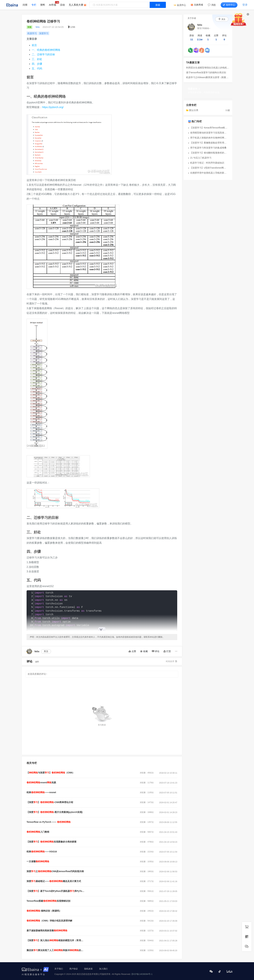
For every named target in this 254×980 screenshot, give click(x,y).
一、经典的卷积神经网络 (46, 50)
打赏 (167, 651)
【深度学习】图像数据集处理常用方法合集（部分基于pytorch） (209, 143)
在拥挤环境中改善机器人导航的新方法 (209, 173)
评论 (156, 651)
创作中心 (229, 5)
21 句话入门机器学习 (201, 158)
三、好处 (37, 59)
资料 (43, 5)
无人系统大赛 (76, 5)
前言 (34, 45)
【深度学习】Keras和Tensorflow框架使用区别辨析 (209, 128)
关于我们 (59, 969)
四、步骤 (37, 64)
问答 (25, 5)
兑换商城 (198, 5)
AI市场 (52, 5)
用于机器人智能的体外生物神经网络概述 (209, 138)
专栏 (34, 5)
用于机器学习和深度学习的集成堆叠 (208, 148)
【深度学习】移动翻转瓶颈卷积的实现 (209, 153)
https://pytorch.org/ (53, 107)
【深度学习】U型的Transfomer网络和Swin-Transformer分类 (209, 168)
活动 (62, 5)
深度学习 (44, 33)
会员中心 (181, 5)
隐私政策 (88, 969)
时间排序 (172, 661)
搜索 (158, 5)
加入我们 (103, 969)
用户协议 (74, 969)
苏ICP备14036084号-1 (142, 974)
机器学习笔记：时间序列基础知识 (207, 163)
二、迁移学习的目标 (43, 54)
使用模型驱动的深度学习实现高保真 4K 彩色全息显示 (209, 133)
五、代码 (37, 69)
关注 (46, 651)
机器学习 (32, 33)
